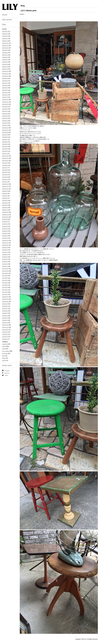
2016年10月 (5, 302)
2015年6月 (5, 339)
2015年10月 (5, 330)
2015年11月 (5, 327)
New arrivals (7, 20)
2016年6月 (5, 311)
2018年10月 (5, 245)
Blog (4, 24)
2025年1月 (5, 69)
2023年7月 (5, 111)
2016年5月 (5, 313)
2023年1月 (5, 125)
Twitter (5, 375)
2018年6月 (5, 255)
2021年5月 (5, 172)
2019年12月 (5, 212)
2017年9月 (5, 276)
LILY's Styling (6, 351)
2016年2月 (5, 320)
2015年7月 (5, 337)
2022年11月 (5, 130)
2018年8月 (5, 250)
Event (4, 349)
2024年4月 (5, 90)
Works (4, 358)
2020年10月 (5, 189)
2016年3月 (5, 318)
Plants (4, 356)
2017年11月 (5, 271)
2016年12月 (5, 297)
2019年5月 (5, 229)
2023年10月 (5, 104)
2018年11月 (5, 243)
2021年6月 (5, 170)
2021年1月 (5, 182)
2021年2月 (5, 179)
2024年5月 (5, 88)
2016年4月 (5, 316)
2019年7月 (5, 224)
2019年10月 (5, 217)
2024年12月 (5, 71)
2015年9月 (5, 332)
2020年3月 (5, 205)
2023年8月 (5, 109)
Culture (4, 346)
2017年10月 (5, 273)
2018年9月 (5, 247)
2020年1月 (5, 210)
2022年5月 (5, 144)
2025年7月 (5, 55)
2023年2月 (5, 123)
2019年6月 (5, 226)
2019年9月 (5, 219)
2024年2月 (5, 95)
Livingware (5, 354)
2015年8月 (5, 334)
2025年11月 (5, 46)
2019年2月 (5, 236)
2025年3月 (5, 64)
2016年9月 (5, 304)
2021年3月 (5, 177)
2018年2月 (5, 264)
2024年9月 (5, 78)
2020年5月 (5, 200)
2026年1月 (5, 41)
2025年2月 (5, 67)
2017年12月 (5, 269)
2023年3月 (5, 121)
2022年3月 (5, 149)
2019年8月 (5, 222)
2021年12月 (5, 156)
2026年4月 (5, 34)
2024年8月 (5, 81)
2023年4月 (5, 118)
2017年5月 (5, 285)
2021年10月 (5, 161)
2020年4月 (5, 203)
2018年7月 (5, 252)
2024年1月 (5, 97)
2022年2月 (5, 151)
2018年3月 (5, 262)
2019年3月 (5, 233)
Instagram (6, 371)
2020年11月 (5, 186)
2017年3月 (5, 290)
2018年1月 (5, 266)
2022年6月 (5, 142)
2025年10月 (5, 48)
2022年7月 (5, 140)
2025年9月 (5, 50)
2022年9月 (5, 135)
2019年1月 (5, 238)
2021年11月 (5, 158)
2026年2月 (5, 39)
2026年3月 (5, 36)
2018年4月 (5, 259)
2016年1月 (5, 323)
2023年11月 (5, 102)
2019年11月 (5, 215)
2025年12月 (5, 43)
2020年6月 (5, 198)
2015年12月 (5, 325)
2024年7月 (5, 83)
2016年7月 (5, 309)
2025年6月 (5, 57)
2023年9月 (5, 107)
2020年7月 (5, 196)
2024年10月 (5, 76)
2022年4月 (5, 147)
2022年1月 (5, 154)
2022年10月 (5, 132)
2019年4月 (5, 231)
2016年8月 (5, 306)
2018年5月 (5, 257)
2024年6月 (5, 85)
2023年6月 (5, 114)
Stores (5, 15)
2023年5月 (5, 116)
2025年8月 (5, 53)
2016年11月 (5, 299)
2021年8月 (5, 165)
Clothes (4, 344)
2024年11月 (5, 74)
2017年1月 (5, 294)
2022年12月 (5, 128)
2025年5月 (5, 60)
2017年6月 (5, 283)
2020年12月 (5, 184)
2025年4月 (5, 62)
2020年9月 (5, 191)
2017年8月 (5, 278)
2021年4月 (5, 175)
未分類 (4, 360)
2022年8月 (5, 137)
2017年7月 (5, 280)
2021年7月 (5, 168)
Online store (7, 365)
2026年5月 (5, 31)
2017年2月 (5, 292)
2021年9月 (5, 163)
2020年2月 (5, 208)
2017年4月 (5, 287)
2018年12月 (5, 240)
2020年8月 (5, 194)
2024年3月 (5, 93)
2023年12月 (5, 100)
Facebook (6, 373)
